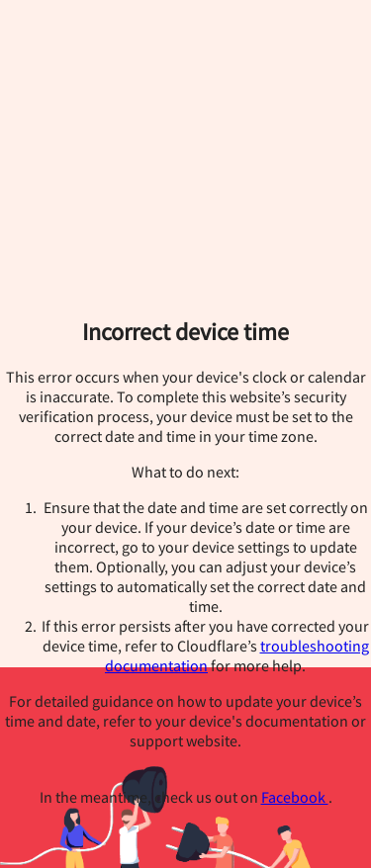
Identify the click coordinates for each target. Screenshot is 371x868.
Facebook (295, 797)
